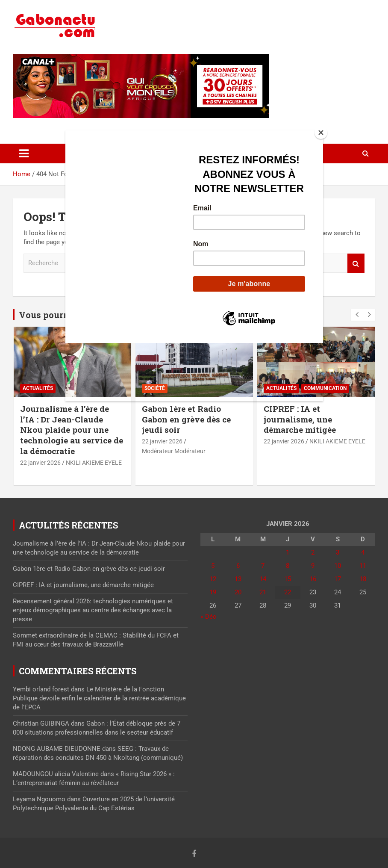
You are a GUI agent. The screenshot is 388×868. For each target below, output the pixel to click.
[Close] (321, 133)
